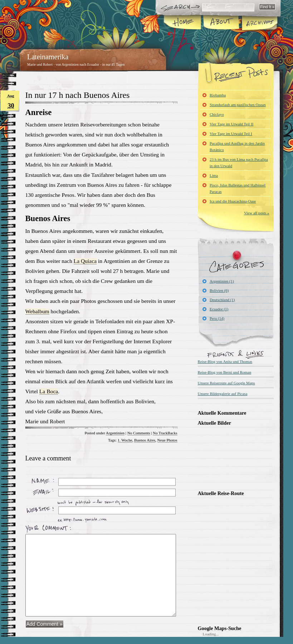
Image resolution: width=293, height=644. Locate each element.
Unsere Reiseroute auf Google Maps (226, 383)
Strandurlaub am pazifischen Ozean (238, 105)
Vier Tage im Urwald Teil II (231, 124)
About (221, 23)
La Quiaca (85, 261)
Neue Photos (167, 440)
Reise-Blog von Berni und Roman (225, 372)
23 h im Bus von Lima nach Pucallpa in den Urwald (239, 163)
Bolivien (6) (219, 290)
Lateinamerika (48, 57)
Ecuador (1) (219, 309)
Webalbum (37, 311)
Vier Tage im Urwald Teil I (231, 134)
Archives (259, 23)
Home (183, 23)
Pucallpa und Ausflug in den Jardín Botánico (237, 146)
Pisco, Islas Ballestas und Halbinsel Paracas (238, 188)
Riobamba (218, 95)
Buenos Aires (145, 440)
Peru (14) (217, 318)
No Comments (139, 433)
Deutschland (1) (222, 300)
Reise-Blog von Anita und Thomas (225, 361)
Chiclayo (217, 114)
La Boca (49, 391)
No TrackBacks (165, 433)
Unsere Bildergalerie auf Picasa (223, 394)
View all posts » (257, 213)
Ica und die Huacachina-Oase (233, 201)
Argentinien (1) (222, 281)
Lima (214, 175)
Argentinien (115, 433)
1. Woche (125, 440)
